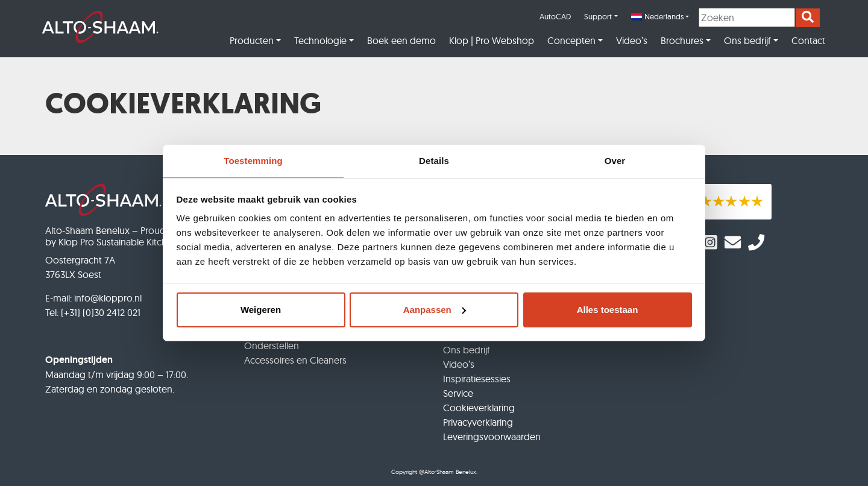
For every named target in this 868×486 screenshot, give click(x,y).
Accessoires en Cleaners (295, 360)
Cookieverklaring (479, 408)
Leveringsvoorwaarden (492, 437)
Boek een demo (401, 40)
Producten (252, 40)
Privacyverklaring (478, 422)
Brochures (682, 40)
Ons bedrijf (747, 40)
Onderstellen (272, 346)
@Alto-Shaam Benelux (448, 472)
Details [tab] (434, 161)
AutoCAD (555, 16)
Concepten (571, 40)
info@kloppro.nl (108, 298)
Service (458, 393)
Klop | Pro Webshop (492, 40)
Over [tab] (615, 161)
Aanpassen (435, 310)
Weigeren (261, 310)
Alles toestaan (608, 310)
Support (598, 16)
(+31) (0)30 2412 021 (101, 312)
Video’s (632, 40)
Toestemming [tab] (253, 161)
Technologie (320, 40)
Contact (808, 40)
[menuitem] (660, 17)
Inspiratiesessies (477, 379)
